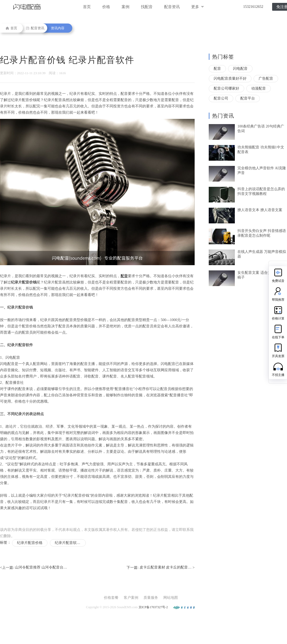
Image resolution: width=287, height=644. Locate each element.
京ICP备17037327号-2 (153, 607)
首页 (87, 7)
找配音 (147, 7)
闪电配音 (240, 69)
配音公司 (221, 98)
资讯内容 (58, 28)
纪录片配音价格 (30, 543)
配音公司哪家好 (226, 88)
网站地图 (171, 598)
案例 (125, 7)
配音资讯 (172, 7)
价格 (106, 7)
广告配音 (266, 79)
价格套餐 (111, 598)
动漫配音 (259, 88)
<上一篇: (34, 568)
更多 (198, 7)
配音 (217, 69)
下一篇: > (161, 568)
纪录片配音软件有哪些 (70, 543)
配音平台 (248, 98)
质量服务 (151, 598)
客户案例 (131, 598)
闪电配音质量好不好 (230, 79)
